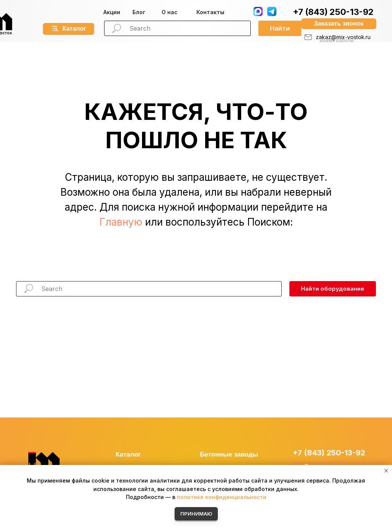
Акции (112, 12)
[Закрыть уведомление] (386, 471)
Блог (139, 12)
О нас (170, 12)
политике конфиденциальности (222, 497)
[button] (339, 24)
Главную (121, 222)
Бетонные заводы (229, 454)
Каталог (128, 454)
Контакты (210, 12)
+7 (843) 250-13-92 (333, 12)
